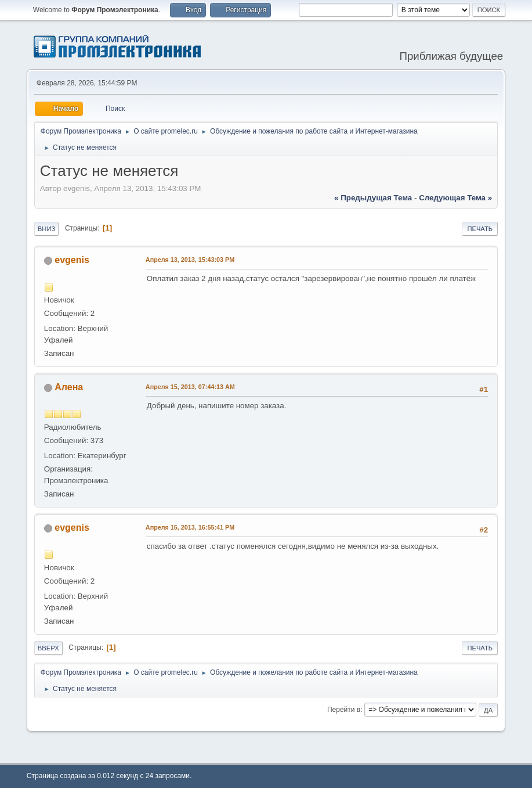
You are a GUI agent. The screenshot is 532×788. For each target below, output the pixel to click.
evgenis (72, 260)
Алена (69, 387)
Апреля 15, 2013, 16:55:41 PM (190, 527)
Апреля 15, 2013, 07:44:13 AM (190, 387)
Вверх (48, 648)
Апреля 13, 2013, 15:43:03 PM (190, 260)
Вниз (46, 229)
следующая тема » (455, 198)
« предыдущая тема (373, 198)
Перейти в (344, 710)
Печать (480, 229)
